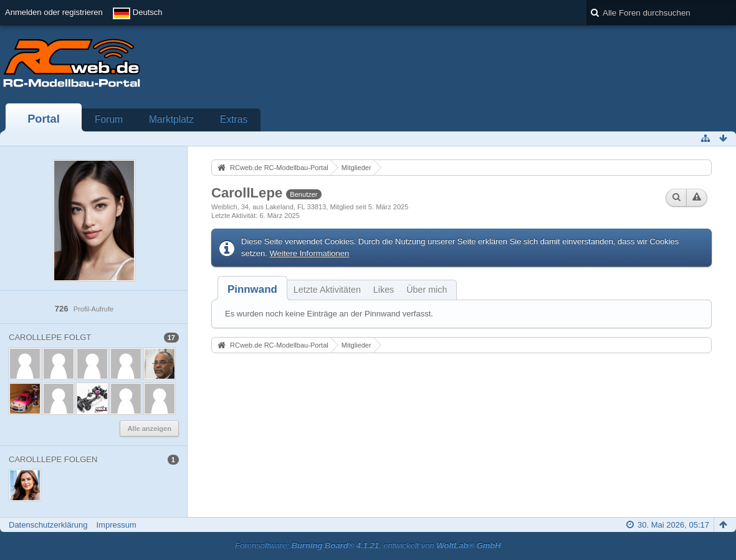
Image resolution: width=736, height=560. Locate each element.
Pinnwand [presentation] (252, 289)
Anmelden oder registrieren (54, 12)
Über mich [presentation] (427, 290)
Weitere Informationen (310, 253)
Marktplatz (171, 119)
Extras (234, 119)
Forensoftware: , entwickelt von (368, 545)
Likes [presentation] (384, 290)
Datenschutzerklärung (48, 525)
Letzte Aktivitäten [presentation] (327, 290)
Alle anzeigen (149, 429)
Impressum (116, 525)
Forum (109, 119)
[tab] (252, 289)
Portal (44, 119)
